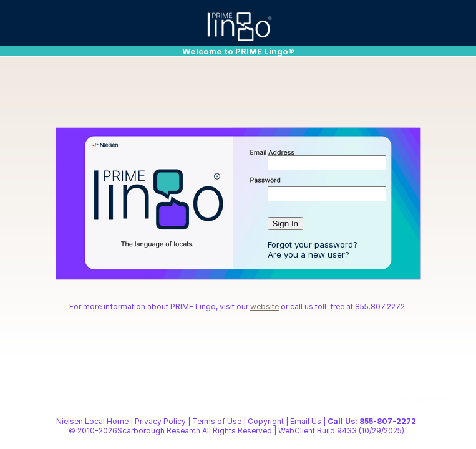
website (265, 307)
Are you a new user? (308, 254)
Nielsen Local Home (92, 421)
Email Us (306, 421)
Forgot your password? (313, 244)
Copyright (266, 421)
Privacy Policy (160, 421)
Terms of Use (217, 421)
